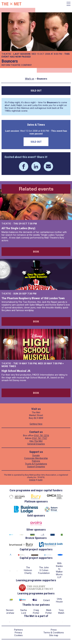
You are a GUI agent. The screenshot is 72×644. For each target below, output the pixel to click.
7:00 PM (32, 363)
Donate (36, 455)
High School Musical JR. (16, 371)
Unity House (59, 600)
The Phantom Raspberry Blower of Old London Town (33, 298)
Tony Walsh (61, 612)
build (40, 480)
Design (32, 480)
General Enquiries (36, 444)
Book (36, 252)
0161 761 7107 (40, 438)
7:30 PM (32, 224)
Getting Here (36, 424)
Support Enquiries (36, 467)
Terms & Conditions (54, 633)
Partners (18, 630)
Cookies (18, 635)
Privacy (18, 633)
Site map (54, 635)
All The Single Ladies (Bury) (18, 228)
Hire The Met (36, 441)
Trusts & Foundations (36, 464)
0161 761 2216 (42, 436)
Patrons (36, 461)
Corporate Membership (36, 458)
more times (9, 366)
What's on (30, 79)
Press (54, 630)
